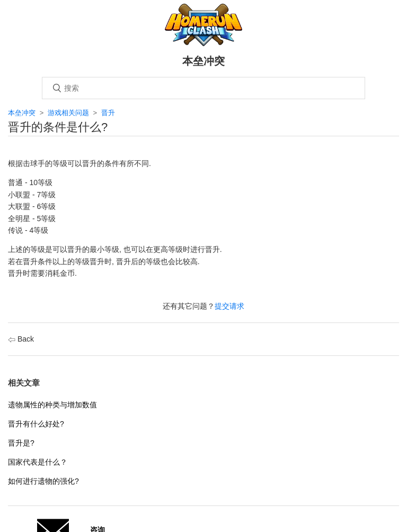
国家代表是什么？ (38, 462)
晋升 (108, 113)
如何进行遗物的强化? (43, 481)
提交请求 (229, 306)
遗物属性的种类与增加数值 (52, 405)
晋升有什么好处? (36, 424)
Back (21, 339)
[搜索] (203, 88)
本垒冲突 (22, 113)
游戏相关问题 (68, 113)
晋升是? (21, 443)
